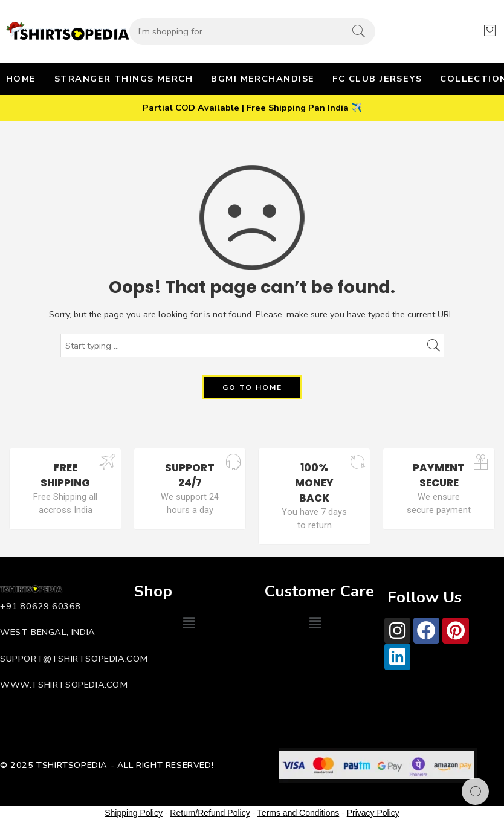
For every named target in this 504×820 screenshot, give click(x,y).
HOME (21, 79)
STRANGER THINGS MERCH (124, 79)
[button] (189, 623)
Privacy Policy (373, 813)
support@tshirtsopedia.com (74, 659)
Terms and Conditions (298, 813)
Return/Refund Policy (210, 813)
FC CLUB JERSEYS (377, 79)
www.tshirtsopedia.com (64, 685)
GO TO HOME (252, 387)
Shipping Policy (134, 813)
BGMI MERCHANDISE (263, 79)
